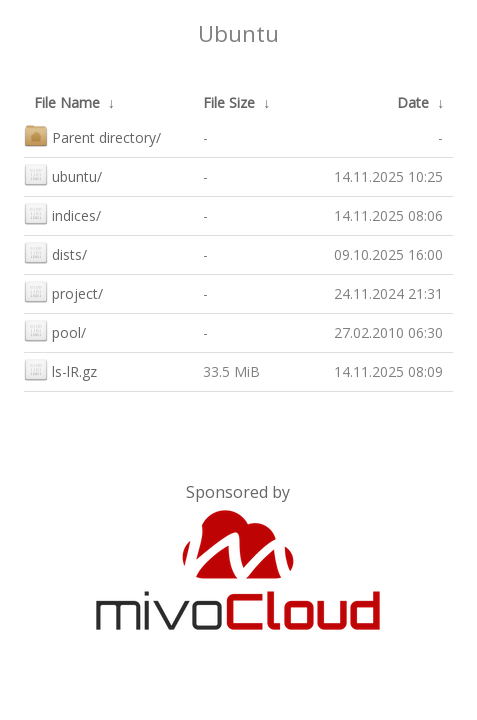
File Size (229, 102)
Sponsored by (238, 492)
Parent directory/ (92, 135)
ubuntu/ (63, 174)
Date (413, 102)
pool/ (55, 330)
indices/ (62, 213)
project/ (63, 291)
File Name (67, 102)
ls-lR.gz (60, 369)
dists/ (55, 252)
